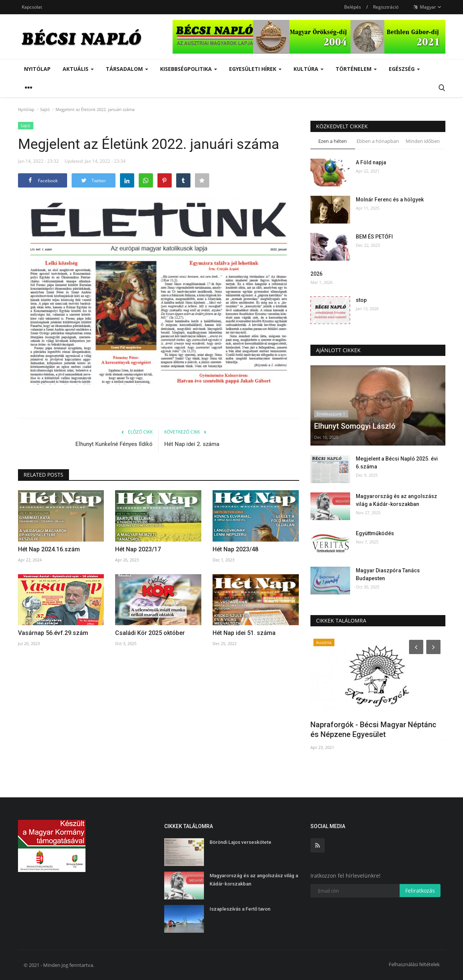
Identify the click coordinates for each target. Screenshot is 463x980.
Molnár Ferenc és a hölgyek (390, 200)
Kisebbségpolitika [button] (189, 69)
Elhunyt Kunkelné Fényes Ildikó (114, 444)
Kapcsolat (32, 7)
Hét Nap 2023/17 (138, 549)
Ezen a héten (333, 141)
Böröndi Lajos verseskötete (240, 842)
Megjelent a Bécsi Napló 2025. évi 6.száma (397, 463)
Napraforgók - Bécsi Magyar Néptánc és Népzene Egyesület (373, 729)
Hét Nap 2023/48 (235, 549)
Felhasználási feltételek (414, 964)
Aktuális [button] (78, 69)
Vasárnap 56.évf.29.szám (53, 633)
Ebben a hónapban (378, 141)
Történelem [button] (356, 69)
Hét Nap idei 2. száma (192, 444)
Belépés (353, 7)
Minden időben (423, 141)
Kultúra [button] (309, 69)
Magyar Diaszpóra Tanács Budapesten (388, 574)
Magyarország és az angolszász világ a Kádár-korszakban (396, 500)
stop (361, 300)
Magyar (427, 7)
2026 (316, 274)
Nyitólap (37, 69)
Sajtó (45, 109)
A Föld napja (371, 162)
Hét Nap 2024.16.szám (49, 549)
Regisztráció (386, 7)
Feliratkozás (420, 891)
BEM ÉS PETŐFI (374, 237)
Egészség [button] (404, 69)
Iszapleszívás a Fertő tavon (240, 909)
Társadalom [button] (127, 69)
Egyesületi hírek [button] (255, 69)
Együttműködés (375, 533)
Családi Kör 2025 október (150, 633)
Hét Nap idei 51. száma (244, 633)
